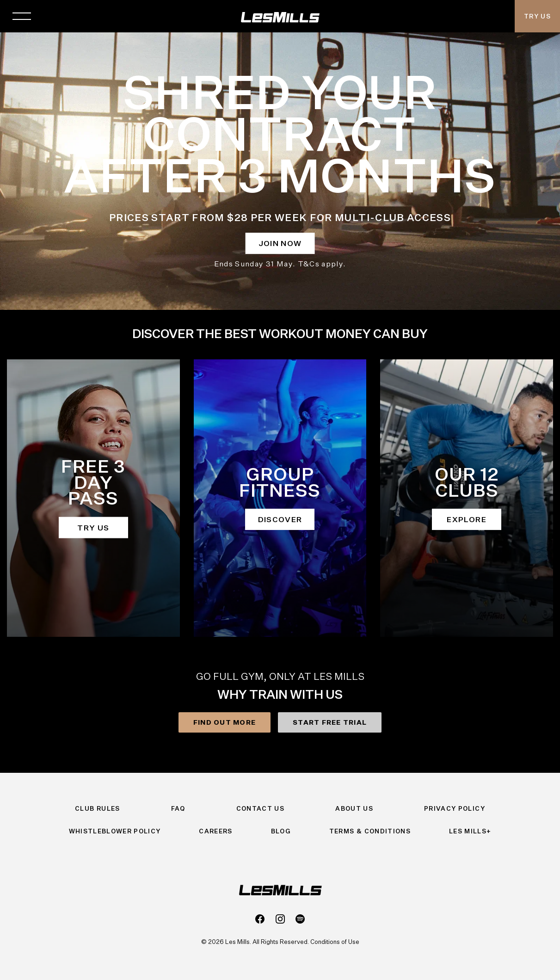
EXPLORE (466, 519)
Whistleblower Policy (115, 831)
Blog (281, 831)
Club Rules (98, 808)
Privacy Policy (455, 808)
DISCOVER (280, 519)
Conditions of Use (335, 942)
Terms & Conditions (370, 831)
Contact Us (261, 808)
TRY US (93, 527)
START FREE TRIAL (330, 722)
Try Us (537, 16)
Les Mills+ (470, 831)
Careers (215, 831)
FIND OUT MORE (225, 722)
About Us (354, 808)
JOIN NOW (280, 243)
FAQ (178, 808)
